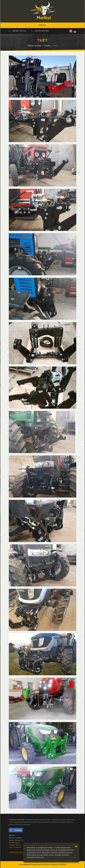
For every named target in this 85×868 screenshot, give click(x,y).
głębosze (70, 822)
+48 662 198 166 (19, 31)
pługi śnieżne (18, 822)
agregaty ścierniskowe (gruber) (55, 822)
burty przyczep (25, 824)
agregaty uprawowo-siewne (33, 822)
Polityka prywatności (16, 852)
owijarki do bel (45, 820)
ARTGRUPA (63, 865)
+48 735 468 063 (41, 31)
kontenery (12, 824)
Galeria (47, 46)
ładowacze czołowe (32, 820)
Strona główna (34, 46)
